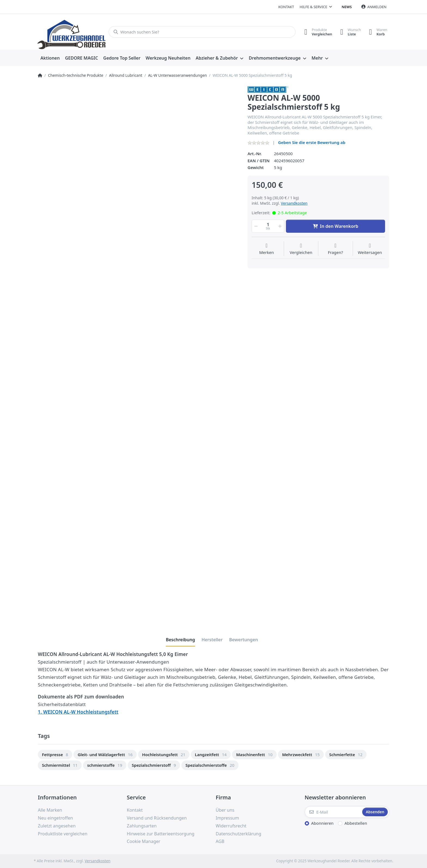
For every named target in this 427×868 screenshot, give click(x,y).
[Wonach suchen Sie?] (202, 32)
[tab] (180, 640)
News (347, 7)
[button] (255, 226)
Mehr (317, 58)
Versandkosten (294, 203)
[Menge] (268, 226)
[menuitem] (50, 58)
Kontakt (286, 7)
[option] (55, 755)
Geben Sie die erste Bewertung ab (312, 142)
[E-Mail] (333, 812)
